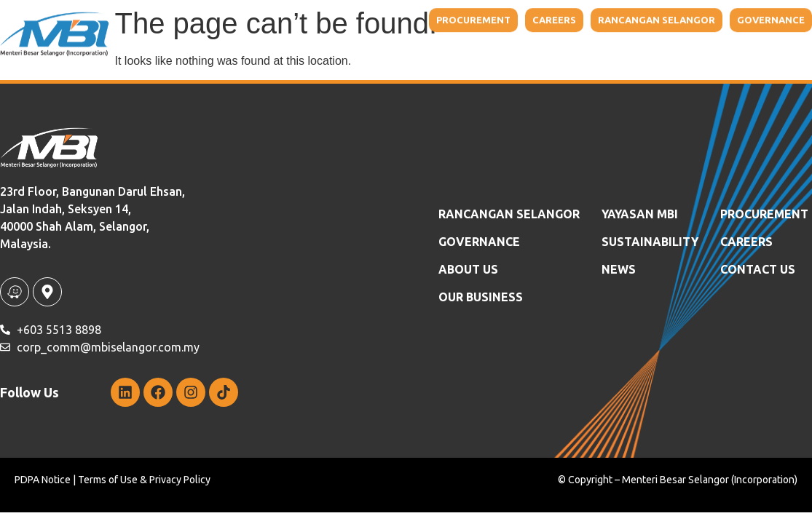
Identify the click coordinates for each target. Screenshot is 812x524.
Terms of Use (108, 480)
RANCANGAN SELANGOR (509, 214)
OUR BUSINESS (481, 297)
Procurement (764, 214)
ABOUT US (468, 269)
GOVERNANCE (479, 242)
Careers (746, 242)
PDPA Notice (43, 480)
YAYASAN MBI (640, 214)
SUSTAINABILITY (650, 242)
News (619, 269)
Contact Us (758, 269)
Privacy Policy (180, 480)
